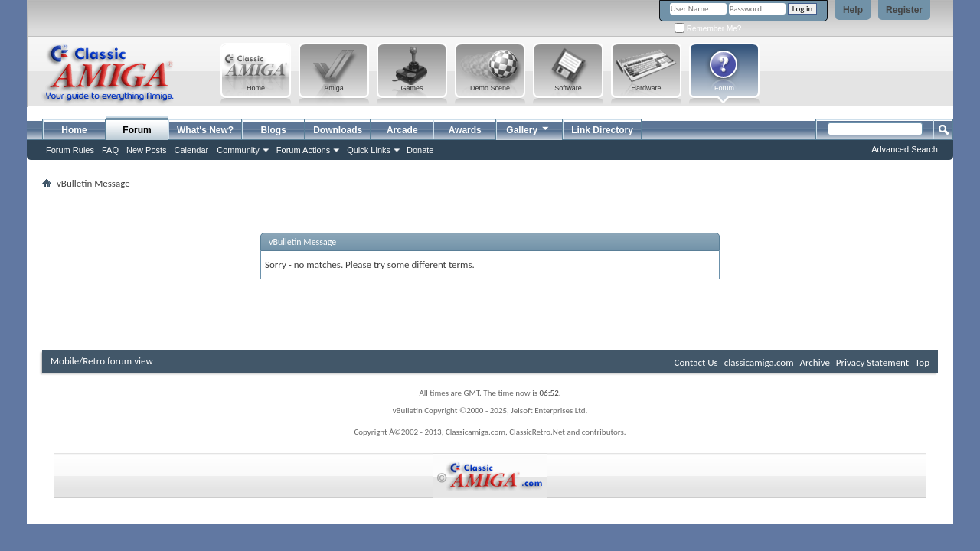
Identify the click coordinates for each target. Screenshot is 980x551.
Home (74, 130)
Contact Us (696, 362)
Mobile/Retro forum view (102, 361)
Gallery (528, 128)
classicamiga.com (759, 362)
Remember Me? (708, 29)
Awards (465, 130)
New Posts (147, 150)
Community (238, 150)
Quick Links (369, 150)
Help (853, 10)
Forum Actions (303, 150)
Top (922, 362)
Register (904, 10)
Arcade (402, 130)
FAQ (110, 150)
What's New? (205, 130)
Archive (814, 362)
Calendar (192, 150)
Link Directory (602, 130)
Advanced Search (905, 149)
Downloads (338, 130)
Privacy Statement (872, 362)
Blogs (274, 130)
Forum (137, 130)
